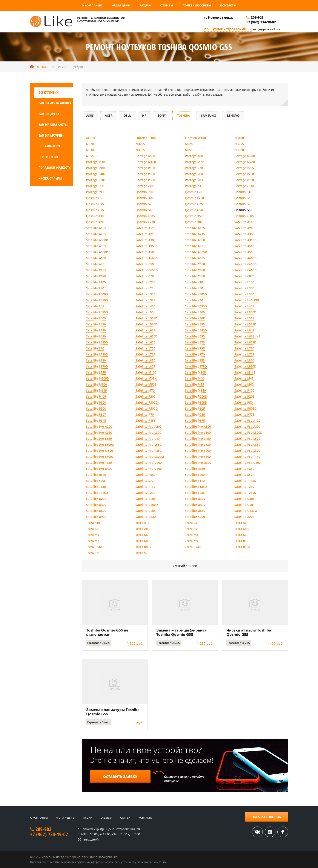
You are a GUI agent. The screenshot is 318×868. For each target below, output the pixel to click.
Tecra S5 (141, 553)
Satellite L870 (244, 360)
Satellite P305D (196, 402)
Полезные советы (197, 5)
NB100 (239, 138)
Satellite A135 (195, 228)
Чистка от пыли (50, 178)
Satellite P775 (244, 414)
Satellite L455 (244, 306)
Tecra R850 (143, 547)
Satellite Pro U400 (247, 463)
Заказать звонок (267, 817)
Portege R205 (244, 168)
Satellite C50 (145, 264)
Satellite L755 (145, 354)
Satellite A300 (244, 234)
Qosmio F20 (194, 192)
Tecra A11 (142, 523)
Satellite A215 (195, 234)
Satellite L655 (195, 336)
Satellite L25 (144, 288)
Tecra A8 (142, 529)
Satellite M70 (145, 390)
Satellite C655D (147, 270)
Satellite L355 (145, 300)
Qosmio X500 (195, 216)
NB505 (140, 150)
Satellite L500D (245, 312)
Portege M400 (146, 162)
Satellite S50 (243, 475)
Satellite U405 (195, 505)
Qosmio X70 (95, 222)
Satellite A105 (96, 228)
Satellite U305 (244, 499)
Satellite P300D (147, 402)
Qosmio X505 (244, 216)
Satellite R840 (96, 475)
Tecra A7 (92, 529)
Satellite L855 (195, 360)
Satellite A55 (243, 252)
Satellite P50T (96, 414)
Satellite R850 (145, 475)
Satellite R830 (244, 469)
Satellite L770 (195, 354)
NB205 (140, 144)
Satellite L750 (244, 348)
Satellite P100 (244, 390)
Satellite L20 (95, 288)
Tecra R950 (242, 547)
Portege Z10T (145, 186)
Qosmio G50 (194, 210)
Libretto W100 (195, 138)
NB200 (91, 144)
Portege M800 (96, 168)
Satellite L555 (195, 324)
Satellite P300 (96, 402)
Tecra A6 (240, 523)
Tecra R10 (241, 541)
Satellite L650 (96, 336)
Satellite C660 (195, 270)
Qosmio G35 (95, 210)
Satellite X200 (195, 517)
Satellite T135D (196, 487)
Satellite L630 (96, 330)
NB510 (190, 150)
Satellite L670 (145, 342)
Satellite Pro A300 (198, 426)
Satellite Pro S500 (198, 457)
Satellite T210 (244, 487)
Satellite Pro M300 (99, 451)
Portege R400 (96, 174)
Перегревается (48, 157)
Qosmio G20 (144, 204)
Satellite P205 (244, 396)
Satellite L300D (97, 294)
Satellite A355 (96, 246)
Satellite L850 (145, 360)
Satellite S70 (144, 481)
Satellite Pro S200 (198, 451)
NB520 (239, 150)
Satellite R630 (195, 469)
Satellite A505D (196, 252)
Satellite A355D (147, 246)
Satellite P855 (145, 420)
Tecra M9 (191, 541)
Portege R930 (244, 180)
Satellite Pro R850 (148, 451)
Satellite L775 (244, 354)
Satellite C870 (244, 276)
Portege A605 (195, 156)
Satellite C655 (96, 270)
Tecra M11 (93, 535)
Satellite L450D (196, 306)
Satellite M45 (244, 378)
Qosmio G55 (243, 210)
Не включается (49, 146)
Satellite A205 (96, 234)
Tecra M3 (191, 535)
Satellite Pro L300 (148, 432)
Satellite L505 (96, 318)
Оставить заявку (120, 777)
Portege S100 (96, 186)
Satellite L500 (195, 312)
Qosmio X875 (195, 222)
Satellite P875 (195, 420)
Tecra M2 (142, 535)
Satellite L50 (144, 312)
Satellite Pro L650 (247, 445)
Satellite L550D (146, 324)
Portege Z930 (96, 192)
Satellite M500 (96, 384)
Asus (90, 115)
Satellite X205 (244, 517)
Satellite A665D (245, 258)
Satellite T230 (145, 493)
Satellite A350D (245, 240)
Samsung (208, 115)
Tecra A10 (93, 523)
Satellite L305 (145, 294)
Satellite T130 (96, 487)
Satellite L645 (244, 330)
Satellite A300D (97, 240)
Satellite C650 (195, 264)
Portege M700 (195, 162)
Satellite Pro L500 (247, 439)
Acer (109, 115)
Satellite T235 (195, 493)
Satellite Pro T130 (99, 463)
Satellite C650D (245, 264)
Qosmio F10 (144, 192)
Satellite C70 (145, 276)
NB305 (91, 150)
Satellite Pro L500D (100, 445)
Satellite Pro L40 (147, 439)
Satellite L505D (146, 318)
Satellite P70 (145, 414)
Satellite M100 (146, 372)
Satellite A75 (95, 264)
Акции (145, 5)
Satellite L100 (244, 282)
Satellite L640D (196, 330)
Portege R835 (195, 180)
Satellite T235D (245, 493)
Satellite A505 (145, 252)
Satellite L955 (96, 372)
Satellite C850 (195, 276)
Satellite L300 (244, 288)
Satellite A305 (145, 240)
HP (144, 115)
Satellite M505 (146, 384)
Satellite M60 (244, 384)
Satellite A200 (244, 228)
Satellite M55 (194, 384)
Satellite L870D (97, 366)
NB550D (92, 156)
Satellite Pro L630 (198, 445)
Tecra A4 (191, 523)
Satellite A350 (195, 240)
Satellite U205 (146, 499)
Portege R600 (195, 174)
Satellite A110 (145, 228)
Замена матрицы (51, 135)
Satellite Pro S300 (247, 451)
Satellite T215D (97, 493)
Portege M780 (245, 162)
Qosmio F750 (194, 198)
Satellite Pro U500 (149, 469)
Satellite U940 (146, 517)
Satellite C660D (245, 270)
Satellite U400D (147, 505)
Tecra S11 (93, 553)
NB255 (239, 144)
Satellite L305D (196, 294)
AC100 (91, 138)
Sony (162, 115)
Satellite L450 (145, 306)
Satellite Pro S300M (150, 457)
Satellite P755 (195, 414)
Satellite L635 (145, 330)
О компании (92, 5)
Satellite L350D (97, 300)
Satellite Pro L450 (198, 439)
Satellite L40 (194, 300)
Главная (41, 67)
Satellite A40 (194, 246)
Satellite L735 (195, 348)
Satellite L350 (244, 294)
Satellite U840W (246, 511)
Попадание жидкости (55, 168)
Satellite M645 (96, 390)
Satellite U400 (96, 505)
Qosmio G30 (243, 204)
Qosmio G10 (243, 198)
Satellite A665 (195, 258)
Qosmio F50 (95, 198)
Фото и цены (65, 818)
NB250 (190, 144)
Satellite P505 (195, 408)
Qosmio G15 (95, 204)
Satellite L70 (95, 348)
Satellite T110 (195, 481)
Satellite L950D (245, 366)
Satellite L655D (97, 342)
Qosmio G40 (144, 210)
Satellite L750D (97, 354)
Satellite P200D (196, 396)
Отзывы (167, 5)
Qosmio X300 (96, 216)
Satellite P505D (245, 408)
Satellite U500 (96, 511)
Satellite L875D (196, 366)
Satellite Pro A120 (247, 420)
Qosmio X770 (145, 222)
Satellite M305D (98, 378)
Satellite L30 (194, 288)
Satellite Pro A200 (99, 426)
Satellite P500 (96, 408)
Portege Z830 (244, 186)
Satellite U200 (96, 499)
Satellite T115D (245, 481)
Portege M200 (245, 156)
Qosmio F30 (243, 192)
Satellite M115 (245, 372)
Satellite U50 (244, 505)
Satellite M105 (195, 372)
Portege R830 (145, 180)
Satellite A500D (97, 252)
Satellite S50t (96, 481)
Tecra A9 (191, 529)
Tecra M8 (142, 541)
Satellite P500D (147, 408)
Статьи (125, 818)
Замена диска (49, 114)
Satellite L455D (97, 312)
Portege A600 (145, 156)
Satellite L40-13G (247, 300)
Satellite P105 (96, 396)
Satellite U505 (146, 511)
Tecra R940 (193, 547)
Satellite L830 (96, 360)
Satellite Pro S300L (100, 457)
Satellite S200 (195, 475)
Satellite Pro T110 (247, 457)
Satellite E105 (96, 282)
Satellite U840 (195, 511)
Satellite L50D (195, 318)
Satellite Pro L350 (99, 439)
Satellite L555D (245, 324)
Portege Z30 (194, 186)
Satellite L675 (195, 342)
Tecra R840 (94, 547)
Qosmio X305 (145, 216)
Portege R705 (96, 180)
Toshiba (183, 115)
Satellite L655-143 (247, 336)
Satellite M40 (194, 378)
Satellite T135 (145, 487)
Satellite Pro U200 (149, 463)
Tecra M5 (241, 535)
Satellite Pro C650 (99, 432)
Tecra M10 (242, 529)
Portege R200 (195, 168)
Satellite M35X (146, 378)
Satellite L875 (145, 366)
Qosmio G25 (194, 204)
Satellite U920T (97, 517)
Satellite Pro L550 (148, 445)
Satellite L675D (245, 342)
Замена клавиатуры (53, 125)
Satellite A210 (145, 234)
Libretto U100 (146, 138)
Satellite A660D (147, 258)
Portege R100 (145, 168)
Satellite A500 (244, 246)
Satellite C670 (96, 276)
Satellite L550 (96, 324)
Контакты (228, 5)
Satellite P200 (145, 396)
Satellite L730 (145, 348)
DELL (127, 115)
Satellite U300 (195, 499)
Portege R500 (145, 174)
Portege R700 (244, 174)
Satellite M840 (195, 390)
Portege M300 (96, 162)
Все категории (49, 92)
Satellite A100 (244, 222)
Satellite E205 (145, 282)
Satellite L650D (146, 336)
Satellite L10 (194, 282)
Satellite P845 (96, 420)
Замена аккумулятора (55, 103)
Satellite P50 (243, 402)
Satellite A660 (96, 258)
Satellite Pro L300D (248, 432)
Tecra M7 (93, 541)
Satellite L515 (244, 318)
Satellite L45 (95, 306)
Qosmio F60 (144, 198)
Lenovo (233, 115)
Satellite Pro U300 (198, 463)
